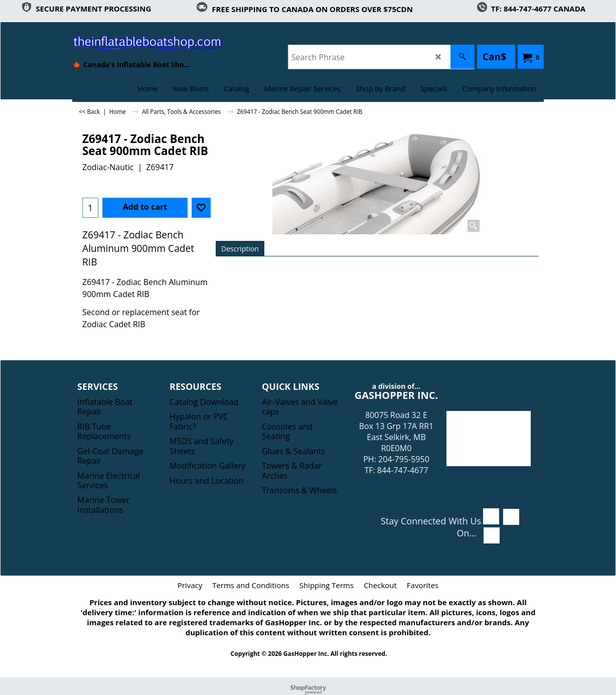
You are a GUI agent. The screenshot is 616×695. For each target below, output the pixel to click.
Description (240, 249)
